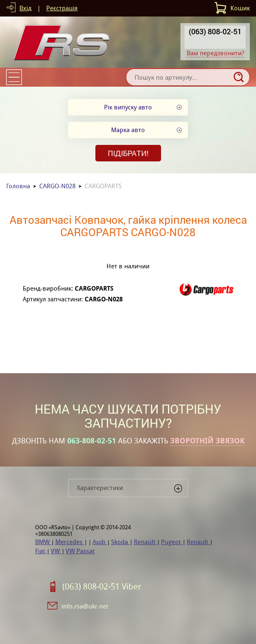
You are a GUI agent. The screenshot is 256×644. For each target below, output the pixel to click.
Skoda (120, 542)
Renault (145, 542)
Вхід (25, 8)
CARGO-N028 (57, 186)
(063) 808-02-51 (215, 31)
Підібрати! (128, 153)
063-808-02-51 (92, 441)
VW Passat (80, 551)
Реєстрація (62, 8)
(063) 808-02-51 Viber (102, 587)
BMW (43, 542)
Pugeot (172, 542)
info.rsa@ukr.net (85, 606)
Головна (18, 186)
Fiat (41, 551)
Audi (100, 542)
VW (56, 551)
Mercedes (70, 542)
